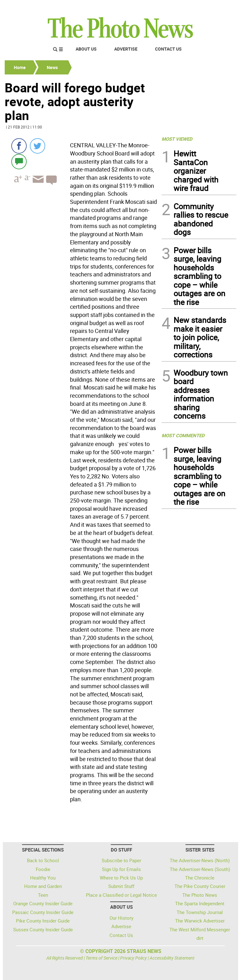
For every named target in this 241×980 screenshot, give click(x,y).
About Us (86, 49)
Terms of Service (102, 958)
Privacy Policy (134, 958)
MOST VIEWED (177, 139)
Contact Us (168, 49)
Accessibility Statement (172, 958)
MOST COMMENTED (183, 435)
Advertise (126, 49)
